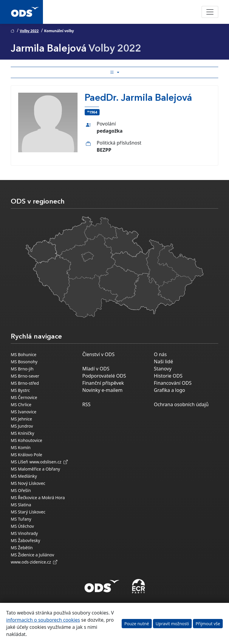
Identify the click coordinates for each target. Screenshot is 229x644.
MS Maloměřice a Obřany (35, 469)
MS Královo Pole (27, 455)
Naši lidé (163, 361)
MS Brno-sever (25, 376)
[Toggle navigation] (210, 12)
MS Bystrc (20, 390)
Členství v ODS (98, 354)
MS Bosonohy (24, 362)
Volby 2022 (29, 31)
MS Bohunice (24, 354)
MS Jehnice (21, 419)
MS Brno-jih (22, 369)
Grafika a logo (170, 390)
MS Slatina (21, 505)
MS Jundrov (22, 426)
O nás (160, 354)
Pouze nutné (137, 624)
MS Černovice (24, 397)
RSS (86, 404)
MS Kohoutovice (27, 440)
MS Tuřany (21, 519)
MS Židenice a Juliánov (33, 555)
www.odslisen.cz (48, 462)
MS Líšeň (19, 462)
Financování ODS (173, 383)
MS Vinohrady (24, 533)
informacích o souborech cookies (43, 620)
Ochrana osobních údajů (181, 404)
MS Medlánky (24, 476)
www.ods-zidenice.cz (34, 562)
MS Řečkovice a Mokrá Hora (38, 498)
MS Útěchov (22, 526)
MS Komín (21, 447)
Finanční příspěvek (103, 383)
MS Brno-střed (25, 383)
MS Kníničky (23, 433)
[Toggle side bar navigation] (114, 72)
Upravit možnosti (172, 624)
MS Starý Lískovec (28, 512)
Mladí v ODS (96, 369)
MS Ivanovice (24, 412)
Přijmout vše (208, 624)
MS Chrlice (21, 405)
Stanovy (163, 369)
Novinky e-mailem (102, 390)
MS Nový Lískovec (28, 483)
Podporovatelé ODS (104, 376)
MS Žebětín (22, 548)
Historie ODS (168, 376)
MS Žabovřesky (25, 540)
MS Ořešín (21, 490)
